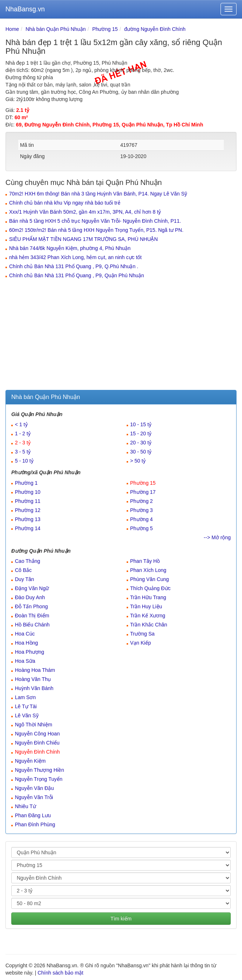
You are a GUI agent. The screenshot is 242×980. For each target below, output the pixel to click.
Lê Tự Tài (26, 706)
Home (12, 29)
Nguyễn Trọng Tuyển (39, 779)
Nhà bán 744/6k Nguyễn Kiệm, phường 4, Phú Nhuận (70, 248)
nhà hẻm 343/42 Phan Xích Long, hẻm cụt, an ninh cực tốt (75, 257)
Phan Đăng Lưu (33, 815)
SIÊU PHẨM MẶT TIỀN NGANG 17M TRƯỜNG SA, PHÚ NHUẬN (84, 239)
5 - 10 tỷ (24, 461)
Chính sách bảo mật (60, 973)
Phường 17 (143, 492)
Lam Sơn (25, 697)
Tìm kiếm (121, 919)
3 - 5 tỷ (23, 452)
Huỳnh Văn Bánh (34, 688)
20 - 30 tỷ (141, 443)
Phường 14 (28, 528)
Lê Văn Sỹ (27, 715)
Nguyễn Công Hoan (37, 734)
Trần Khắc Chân (149, 625)
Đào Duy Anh (30, 597)
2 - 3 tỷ (23, 443)
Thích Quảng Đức (150, 588)
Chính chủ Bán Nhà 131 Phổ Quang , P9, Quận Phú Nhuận (77, 275)
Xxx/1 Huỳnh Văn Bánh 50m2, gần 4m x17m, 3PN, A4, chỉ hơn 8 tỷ (85, 212)
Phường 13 (28, 519)
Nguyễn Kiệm (30, 761)
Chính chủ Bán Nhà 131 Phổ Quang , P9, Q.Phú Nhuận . (74, 266)
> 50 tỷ (138, 461)
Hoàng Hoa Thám (35, 670)
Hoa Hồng (26, 643)
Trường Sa (142, 634)
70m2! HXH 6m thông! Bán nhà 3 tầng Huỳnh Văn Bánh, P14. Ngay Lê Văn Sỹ (98, 194)
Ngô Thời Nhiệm (33, 725)
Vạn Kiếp (141, 643)
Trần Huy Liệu (146, 606)
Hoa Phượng (29, 652)
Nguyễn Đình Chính (37, 752)
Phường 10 (28, 492)
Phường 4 (142, 519)
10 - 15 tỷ (141, 424)
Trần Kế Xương (148, 616)
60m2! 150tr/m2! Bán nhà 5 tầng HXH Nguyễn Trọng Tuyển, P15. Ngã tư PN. (96, 230)
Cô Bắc (23, 570)
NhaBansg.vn (25, 9)
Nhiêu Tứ (25, 806)
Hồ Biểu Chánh (32, 625)
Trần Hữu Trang (148, 597)
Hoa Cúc (25, 634)
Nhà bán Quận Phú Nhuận (55, 29)
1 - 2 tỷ (23, 433)
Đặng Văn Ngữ (32, 588)
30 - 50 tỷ (141, 452)
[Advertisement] (121, 335)
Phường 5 (142, 528)
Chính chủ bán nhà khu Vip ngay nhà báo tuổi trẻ (65, 203)
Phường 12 (28, 510)
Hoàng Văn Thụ (33, 679)
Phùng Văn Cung (150, 579)
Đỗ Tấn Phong (31, 606)
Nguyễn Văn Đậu (34, 788)
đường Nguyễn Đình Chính (155, 29)
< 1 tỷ (21, 424)
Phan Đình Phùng (35, 824)
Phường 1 (26, 483)
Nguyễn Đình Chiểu (37, 743)
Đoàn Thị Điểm (32, 616)
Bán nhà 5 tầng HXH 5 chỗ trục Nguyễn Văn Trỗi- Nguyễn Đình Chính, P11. (95, 221)
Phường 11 (28, 501)
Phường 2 (142, 501)
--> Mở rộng (217, 537)
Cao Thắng (27, 561)
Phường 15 (105, 29)
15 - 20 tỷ (141, 433)
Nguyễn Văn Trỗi (34, 797)
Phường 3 (142, 510)
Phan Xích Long (148, 570)
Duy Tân (25, 579)
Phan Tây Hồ (145, 561)
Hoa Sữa (25, 661)
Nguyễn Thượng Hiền (39, 770)
